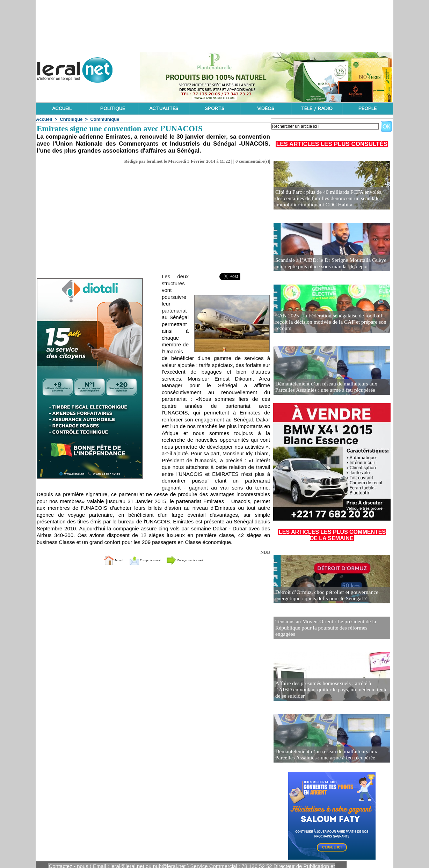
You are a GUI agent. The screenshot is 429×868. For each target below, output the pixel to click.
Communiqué (105, 119)
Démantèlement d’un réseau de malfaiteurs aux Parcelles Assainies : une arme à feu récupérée (331, 387)
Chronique (71, 119)
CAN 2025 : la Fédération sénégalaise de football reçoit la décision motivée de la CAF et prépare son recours (330, 326)
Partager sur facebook (200, 560)
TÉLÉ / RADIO (317, 109)
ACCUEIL (62, 109)
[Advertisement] (153, 221)
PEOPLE (368, 109)
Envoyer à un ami (136, 560)
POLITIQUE (113, 109)
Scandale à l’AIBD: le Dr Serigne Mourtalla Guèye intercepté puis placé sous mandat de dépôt (325, 264)
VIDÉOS (266, 109)
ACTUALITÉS (164, 109)
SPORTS (215, 109)
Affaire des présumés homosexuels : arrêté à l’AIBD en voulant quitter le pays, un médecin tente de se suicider (330, 686)
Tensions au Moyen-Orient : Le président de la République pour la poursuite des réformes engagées (326, 624)
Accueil (44, 119)
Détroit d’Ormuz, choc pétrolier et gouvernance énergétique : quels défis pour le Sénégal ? (322, 596)
